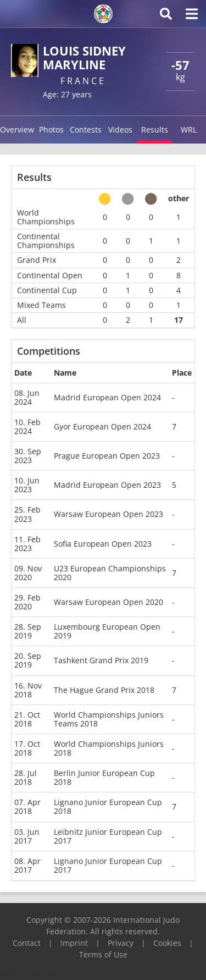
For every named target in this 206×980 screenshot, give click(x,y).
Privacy (121, 943)
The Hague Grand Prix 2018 (104, 690)
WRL (189, 130)
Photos (51, 130)
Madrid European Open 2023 (107, 485)
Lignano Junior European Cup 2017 (108, 865)
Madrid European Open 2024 (107, 397)
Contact (27, 943)
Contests (86, 130)
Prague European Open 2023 (107, 456)
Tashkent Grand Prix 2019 (101, 660)
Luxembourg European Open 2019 (107, 631)
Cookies (167, 943)
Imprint (74, 943)
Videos (120, 130)
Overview (17, 130)
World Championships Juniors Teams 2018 (109, 719)
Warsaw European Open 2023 (108, 514)
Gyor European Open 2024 (102, 426)
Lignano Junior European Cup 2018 (108, 806)
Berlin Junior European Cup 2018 (104, 777)
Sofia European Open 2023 (103, 544)
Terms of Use (103, 954)
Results (155, 130)
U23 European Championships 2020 (110, 573)
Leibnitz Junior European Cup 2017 (108, 836)
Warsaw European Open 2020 (108, 602)
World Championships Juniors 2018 (109, 748)
